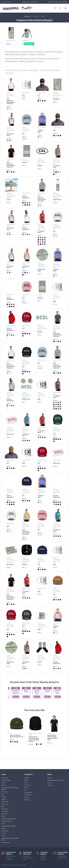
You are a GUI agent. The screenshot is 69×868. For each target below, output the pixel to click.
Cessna (26, 797)
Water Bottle (57, 200)
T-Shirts (4, 833)
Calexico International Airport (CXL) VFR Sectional (58, 95)
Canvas (4, 783)
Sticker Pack (26, 399)
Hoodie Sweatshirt (26, 197)
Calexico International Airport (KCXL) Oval (41, 161)
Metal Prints (5, 802)
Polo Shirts (4, 814)
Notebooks (4, 809)
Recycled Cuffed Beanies (9, 819)
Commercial (28, 795)
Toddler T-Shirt (41, 131)
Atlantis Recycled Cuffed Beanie (35, 734)
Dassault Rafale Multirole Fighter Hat (17, 736)
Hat (39, 96)
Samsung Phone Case (11, 41)
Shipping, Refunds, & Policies (56, 780)
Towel (8, 200)
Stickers (25, 162)
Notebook (56, 99)
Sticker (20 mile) (10, 663)
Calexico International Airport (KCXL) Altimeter (26, 560)
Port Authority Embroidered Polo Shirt (11, 101)
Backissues (5, 778)
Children (4, 785)
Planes (26, 780)
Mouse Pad (10, 434)
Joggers (4, 799)
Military (26, 788)
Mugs (3, 807)
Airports (27, 16)
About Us (50, 778)
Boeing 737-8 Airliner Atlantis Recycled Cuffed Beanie (34, 739)
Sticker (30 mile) (41, 270)
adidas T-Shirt (51, 733)
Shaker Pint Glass (6, 821)
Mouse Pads (5, 804)
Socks (40, 662)
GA (25, 790)
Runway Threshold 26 (26, 160)
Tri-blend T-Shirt (10, 135)
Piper (26, 783)
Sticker (40, 166)
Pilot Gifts (27, 785)
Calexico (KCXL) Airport (26, 93)
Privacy (50, 783)
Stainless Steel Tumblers (9, 826)
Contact (50, 785)
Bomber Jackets (6, 780)
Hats (3, 794)
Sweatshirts (5, 831)
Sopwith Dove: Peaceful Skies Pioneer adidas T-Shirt (53, 738)
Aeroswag (23, 865)
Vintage (27, 778)
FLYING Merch (28, 793)
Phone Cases (5, 811)
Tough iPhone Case (26, 41)
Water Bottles (5, 843)
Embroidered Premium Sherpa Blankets (10, 789)
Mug (23, 96)
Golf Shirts (4, 792)
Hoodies (4, 797)
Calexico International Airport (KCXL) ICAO (10, 95)
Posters (4, 816)
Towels (3, 836)
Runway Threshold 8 (41, 295)
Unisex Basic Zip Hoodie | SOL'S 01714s (10, 839)
